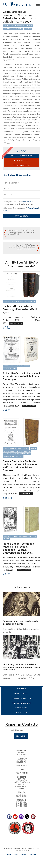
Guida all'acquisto (21, 160)
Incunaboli (22, 752)
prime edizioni (9, 456)
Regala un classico (21, 165)
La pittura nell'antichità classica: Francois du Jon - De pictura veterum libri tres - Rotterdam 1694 (22, 247)
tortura (27, 451)
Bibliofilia (21, 794)
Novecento (21, 762)
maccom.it (15, 858)
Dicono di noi (21, 708)
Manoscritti (22, 766)
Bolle (21, 769)
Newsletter (22, 713)
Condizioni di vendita (21, 703)
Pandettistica (30, 301)
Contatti (21, 689)
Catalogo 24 (22, 802)
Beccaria (19, 456)
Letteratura (22, 781)
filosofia (33, 536)
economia (23, 536)
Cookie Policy (23, 854)
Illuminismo (8, 454)
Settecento (21, 758)
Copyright (32, 854)
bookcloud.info (26, 858)
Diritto (22, 779)
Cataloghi (21, 800)
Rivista (21, 792)
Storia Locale (21, 787)
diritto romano (17, 301)
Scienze (22, 785)
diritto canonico (10, 369)
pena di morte (23, 448)
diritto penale (9, 451)
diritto (6, 301)
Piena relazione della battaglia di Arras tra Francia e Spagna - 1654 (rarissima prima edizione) (21, 232)
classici (19, 451)
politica (14, 536)
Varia (21, 788)
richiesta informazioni (21, 156)
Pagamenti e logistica (21, 698)
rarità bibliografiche (23, 454)
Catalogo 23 (22, 804)
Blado (27, 366)
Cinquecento (22, 754)
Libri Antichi (21, 750)
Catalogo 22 (22, 806)
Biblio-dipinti (22, 773)
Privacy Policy (12, 854)
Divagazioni (22, 796)
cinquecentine (17, 366)
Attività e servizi (22, 694)
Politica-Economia (22, 783)
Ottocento (21, 760)
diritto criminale (10, 448)
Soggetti (21, 777)
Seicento (22, 756)
